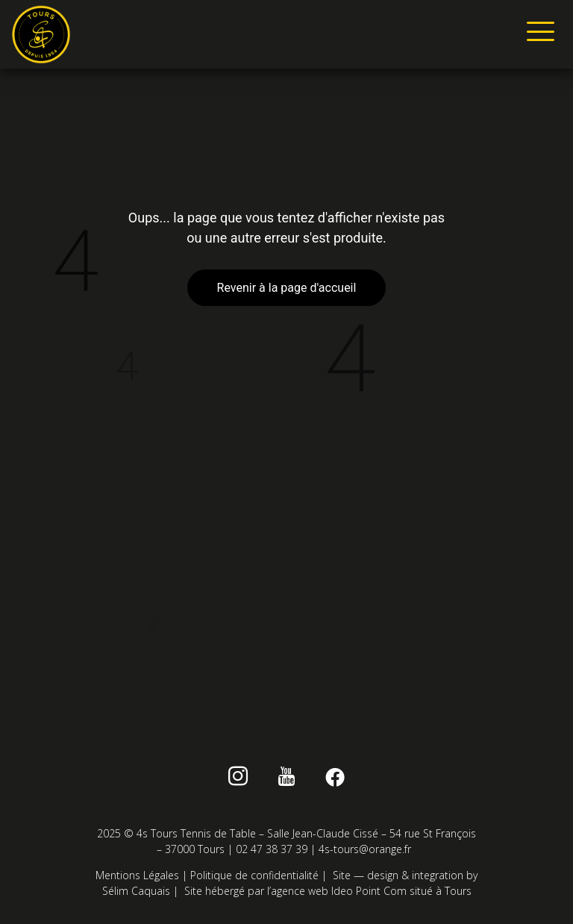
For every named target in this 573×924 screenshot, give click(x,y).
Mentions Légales (137, 875)
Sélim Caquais (136, 891)
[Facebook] (335, 779)
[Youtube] (287, 779)
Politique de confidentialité (254, 875)
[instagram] (238, 779)
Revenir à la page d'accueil (287, 288)
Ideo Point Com (369, 891)
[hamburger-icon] (538, 34)
